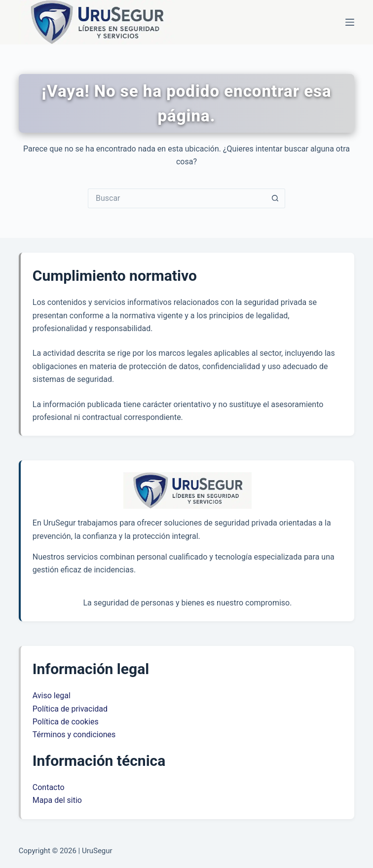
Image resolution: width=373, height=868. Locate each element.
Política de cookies (66, 722)
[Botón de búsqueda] (275, 198)
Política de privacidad (70, 709)
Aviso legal (52, 696)
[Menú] (350, 22)
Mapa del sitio (57, 800)
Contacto (49, 787)
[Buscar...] (177, 198)
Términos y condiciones (74, 735)
